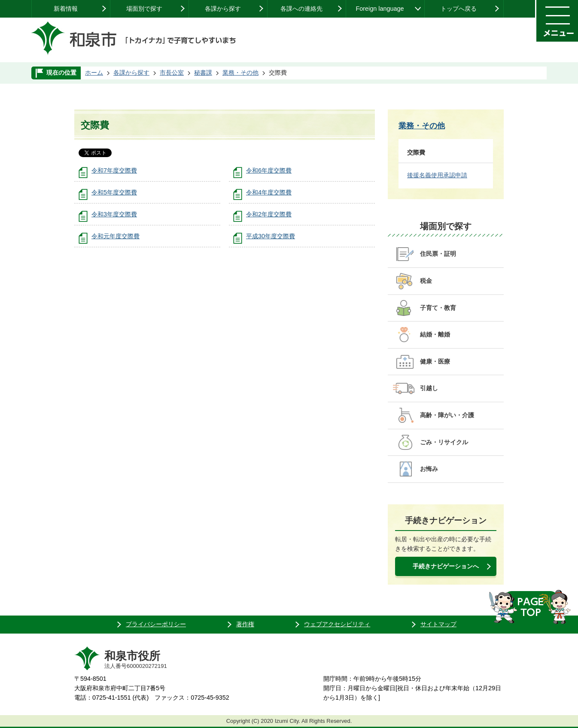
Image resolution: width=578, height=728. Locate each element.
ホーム (94, 73)
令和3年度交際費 (114, 214)
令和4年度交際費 (269, 192)
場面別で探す (144, 9)
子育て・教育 (438, 308)
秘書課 (203, 73)
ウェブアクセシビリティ (337, 624)
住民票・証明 (438, 254)
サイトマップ (438, 624)
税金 (426, 281)
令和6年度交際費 (269, 170)
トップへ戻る (459, 9)
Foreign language (380, 9)
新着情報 (66, 9)
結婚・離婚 (435, 334)
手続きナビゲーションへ (446, 566)
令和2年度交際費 (269, 214)
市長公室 (172, 73)
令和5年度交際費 (114, 192)
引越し (429, 388)
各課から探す (223, 9)
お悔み (429, 469)
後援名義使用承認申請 (437, 175)
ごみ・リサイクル (444, 442)
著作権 (245, 624)
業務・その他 (240, 73)
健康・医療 (435, 361)
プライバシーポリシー (156, 624)
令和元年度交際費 (116, 236)
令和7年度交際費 (114, 170)
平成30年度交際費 (271, 236)
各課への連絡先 (301, 9)
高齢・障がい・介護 (447, 415)
